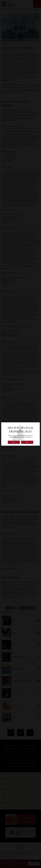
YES (14, 442)
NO (27, 442)
